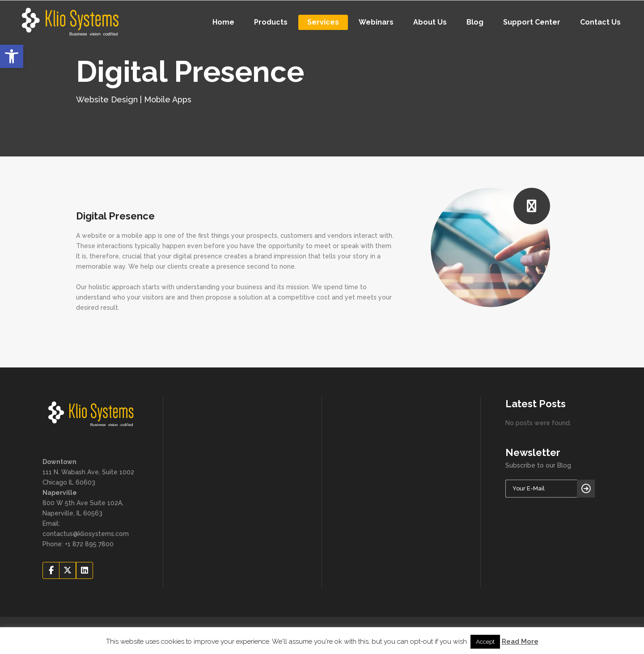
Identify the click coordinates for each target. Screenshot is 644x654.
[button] (12, 56)
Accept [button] (485, 642)
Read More (520, 641)
